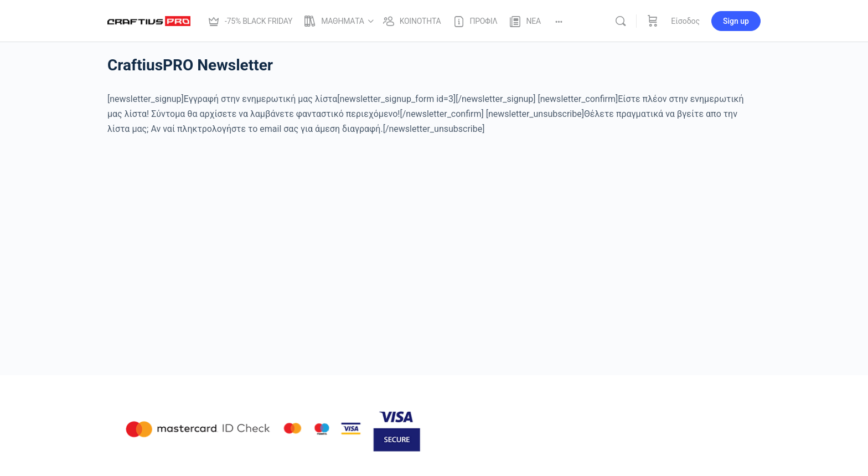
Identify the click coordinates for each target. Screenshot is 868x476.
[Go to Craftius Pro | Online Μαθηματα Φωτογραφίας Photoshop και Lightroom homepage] (149, 20)
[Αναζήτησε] (621, 21)
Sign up (736, 21)
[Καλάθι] (653, 21)
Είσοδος (685, 21)
